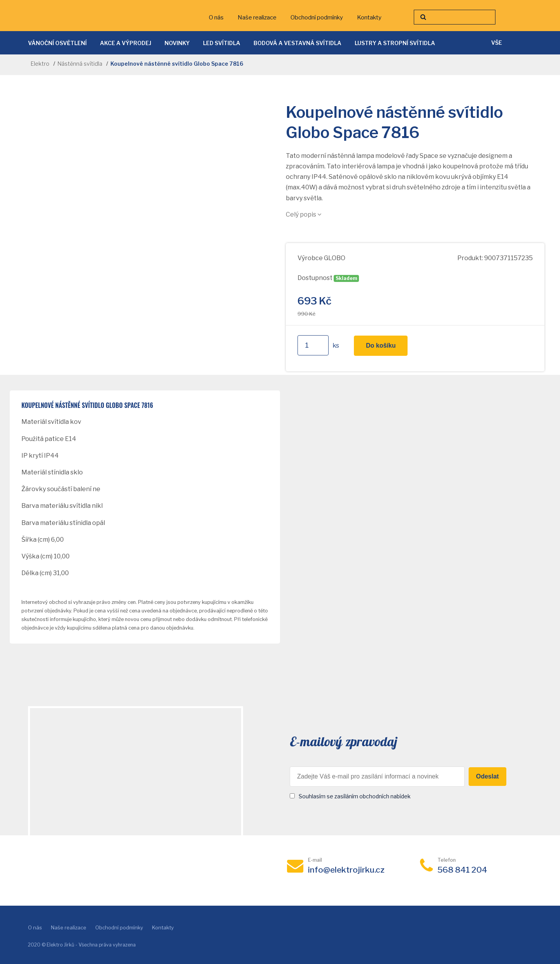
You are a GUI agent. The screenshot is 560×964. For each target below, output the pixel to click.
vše (497, 43)
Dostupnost (315, 278)
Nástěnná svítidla (80, 64)
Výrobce (310, 258)
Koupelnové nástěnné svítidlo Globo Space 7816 (87, 406)
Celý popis (304, 214)
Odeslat (487, 776)
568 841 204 (462, 870)
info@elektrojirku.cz (346, 870)
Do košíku (381, 346)
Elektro (40, 64)
